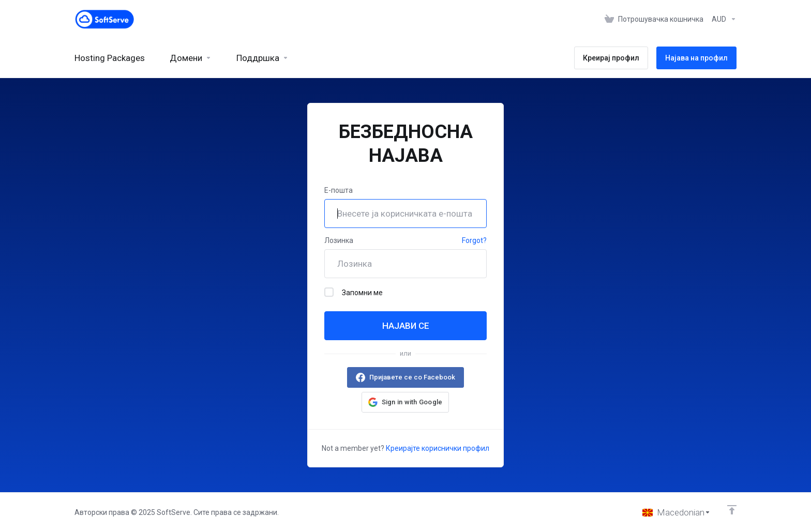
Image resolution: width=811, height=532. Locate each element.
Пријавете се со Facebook (412, 377)
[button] (405, 402)
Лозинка (339, 240)
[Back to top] (732, 510)
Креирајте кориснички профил (438, 448)
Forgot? (474, 240)
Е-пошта (339, 190)
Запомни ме (354, 292)
